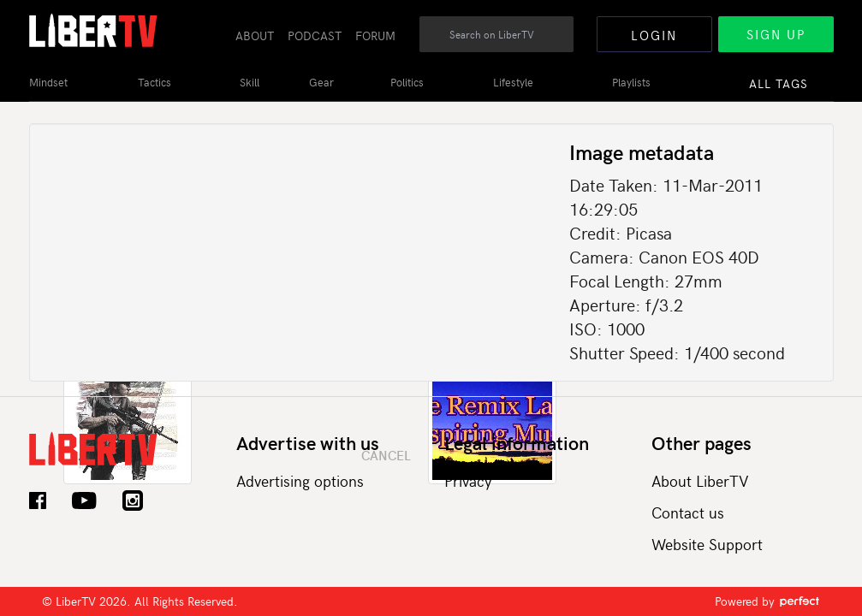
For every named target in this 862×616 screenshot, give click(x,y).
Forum (375, 36)
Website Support (707, 544)
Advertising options (300, 480)
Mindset (48, 82)
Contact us (688, 512)
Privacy (468, 480)
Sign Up (776, 34)
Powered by (768, 601)
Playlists (631, 82)
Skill (250, 82)
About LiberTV (700, 480)
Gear (321, 82)
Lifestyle (513, 82)
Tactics (155, 82)
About (255, 36)
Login (654, 35)
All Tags (779, 83)
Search (562, 44)
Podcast (315, 36)
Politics (407, 82)
